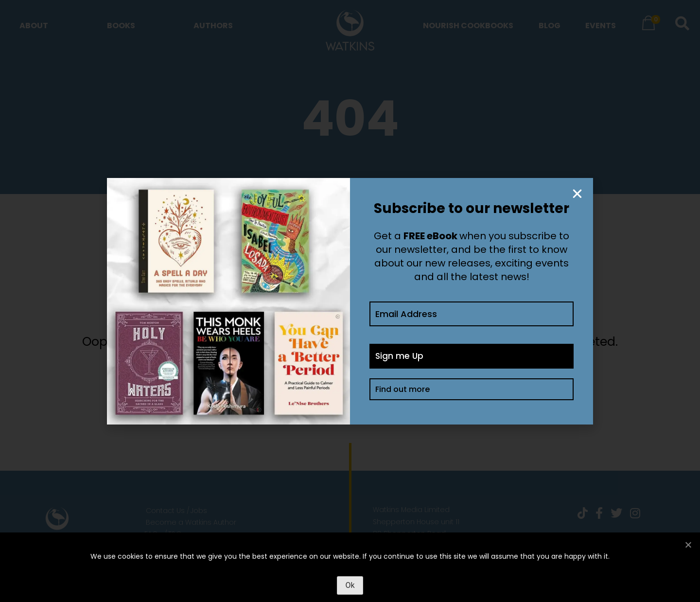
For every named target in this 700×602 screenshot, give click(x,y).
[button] (577, 194)
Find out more (402, 390)
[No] (688, 545)
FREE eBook (430, 236)
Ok (350, 585)
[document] (350, 301)
